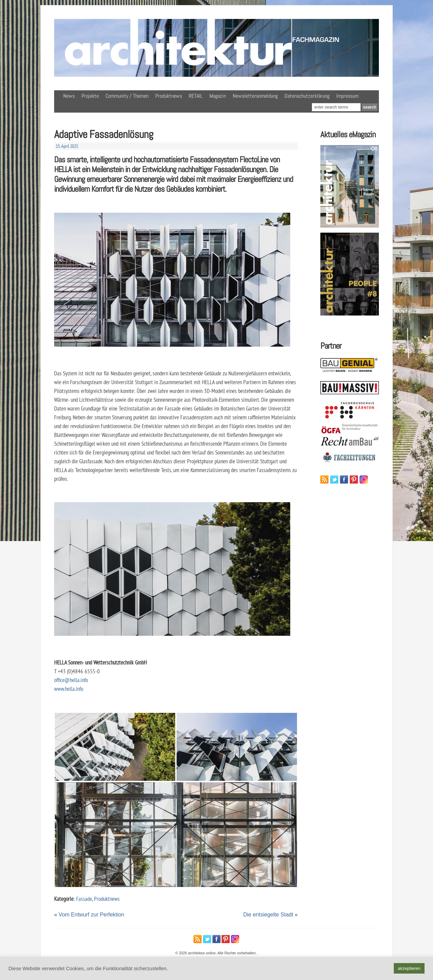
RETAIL (196, 96)
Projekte (90, 96)
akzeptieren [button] (409, 968)
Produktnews (169, 96)
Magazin (218, 96)
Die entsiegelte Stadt (268, 915)
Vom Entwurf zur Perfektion (91, 915)
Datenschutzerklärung (307, 96)
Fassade (84, 899)
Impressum (347, 96)
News (69, 96)
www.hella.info (69, 689)
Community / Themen (127, 96)
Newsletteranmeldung (255, 96)
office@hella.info (71, 680)
